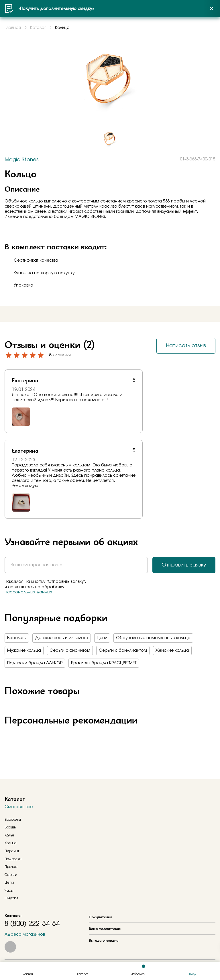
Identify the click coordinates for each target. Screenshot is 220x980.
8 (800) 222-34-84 (32, 924)
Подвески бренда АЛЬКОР (35, 663)
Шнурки (11, 898)
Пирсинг (12, 851)
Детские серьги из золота (62, 638)
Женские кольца (172, 651)
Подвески (13, 859)
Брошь (10, 827)
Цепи (102, 638)
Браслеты (17, 638)
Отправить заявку (184, 565)
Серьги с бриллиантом (123, 651)
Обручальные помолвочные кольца (153, 638)
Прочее (11, 867)
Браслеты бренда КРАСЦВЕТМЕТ (104, 663)
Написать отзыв (186, 346)
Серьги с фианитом (70, 651)
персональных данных (28, 592)
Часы (9, 890)
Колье (9, 835)
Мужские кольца (24, 651)
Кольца (11, 843)
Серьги (11, 875)
